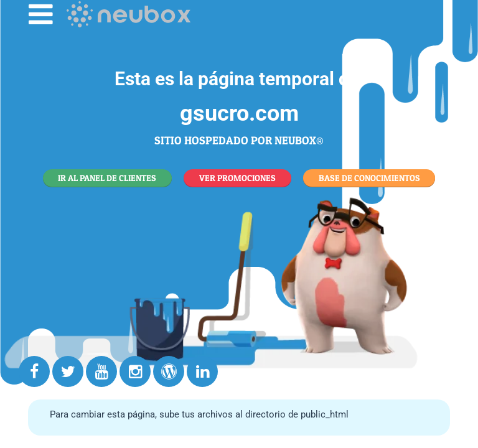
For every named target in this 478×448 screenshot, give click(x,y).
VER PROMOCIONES (237, 178)
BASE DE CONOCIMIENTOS (369, 178)
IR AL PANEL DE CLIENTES (107, 178)
